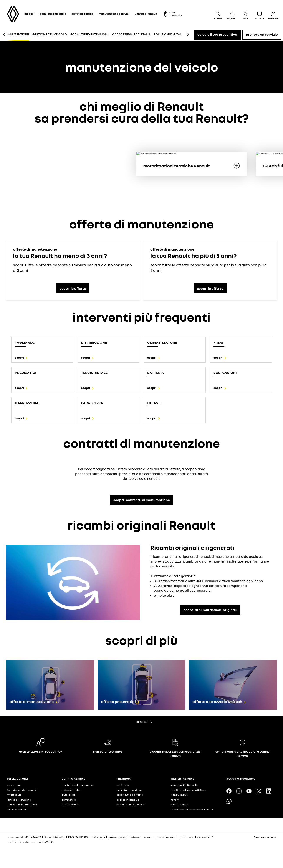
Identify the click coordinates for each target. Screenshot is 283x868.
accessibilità (205, 837)
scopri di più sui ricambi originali (210, 610)
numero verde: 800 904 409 (24, 837)
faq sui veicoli (70, 804)
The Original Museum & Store (189, 790)
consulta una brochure (130, 804)
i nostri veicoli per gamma (78, 785)
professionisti (176, 15)
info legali (99, 837)
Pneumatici (26, 373)
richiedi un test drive (129, 790)
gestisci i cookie (166, 837)
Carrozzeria (27, 403)
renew (175, 800)
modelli (29, 14)
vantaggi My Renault (184, 785)
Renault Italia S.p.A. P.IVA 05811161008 (67, 837)
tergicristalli (95, 373)
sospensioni (225, 373)
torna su (141, 722)
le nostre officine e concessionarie (192, 809)
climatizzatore (162, 342)
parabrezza (92, 403)
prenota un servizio (262, 34)
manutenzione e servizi (114, 14)
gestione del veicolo (50, 34)
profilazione (186, 837)
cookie (148, 837)
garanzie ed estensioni (89, 34)
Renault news (179, 795)
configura (123, 785)
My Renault (14, 795)
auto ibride (69, 795)
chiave (154, 403)
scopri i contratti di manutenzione (142, 500)
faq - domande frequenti (22, 790)
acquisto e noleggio (53, 14)
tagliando (25, 342)
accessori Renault (128, 800)
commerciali (70, 800)
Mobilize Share (180, 804)
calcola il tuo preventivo (217, 34)
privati (172, 12)
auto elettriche (71, 790)
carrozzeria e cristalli (131, 34)
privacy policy (117, 837)
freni (218, 342)
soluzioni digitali (168, 34)
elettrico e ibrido (82, 14)
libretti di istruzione (19, 800)
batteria (156, 373)
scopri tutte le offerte (130, 795)
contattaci (14, 785)
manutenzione (17, 34)
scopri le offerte (73, 288)
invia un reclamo (17, 809)
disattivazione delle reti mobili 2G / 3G (30, 842)
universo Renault (146, 14)
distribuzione (94, 342)
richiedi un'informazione (22, 804)
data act (135, 837)
